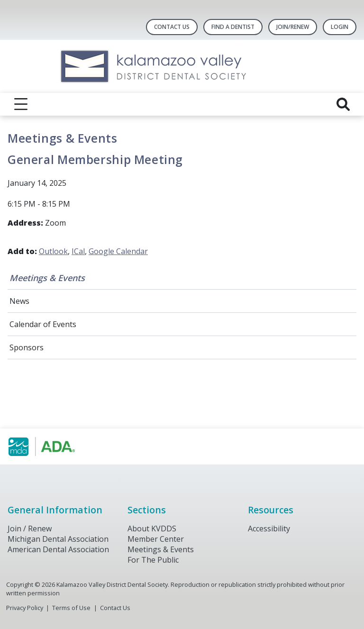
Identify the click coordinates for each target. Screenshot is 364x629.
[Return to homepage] (182, 66)
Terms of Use (71, 608)
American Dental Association (58, 549)
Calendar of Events (43, 324)
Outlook (53, 251)
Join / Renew (30, 529)
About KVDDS (152, 529)
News (19, 301)
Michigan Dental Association (58, 539)
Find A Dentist (233, 27)
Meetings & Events (47, 278)
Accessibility (269, 529)
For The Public (153, 560)
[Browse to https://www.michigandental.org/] (56, 447)
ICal (78, 251)
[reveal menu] (21, 104)
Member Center (156, 539)
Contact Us (172, 27)
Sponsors (27, 347)
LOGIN (340, 27)
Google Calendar (118, 251)
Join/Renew (293, 27)
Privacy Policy (25, 608)
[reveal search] (343, 104)
